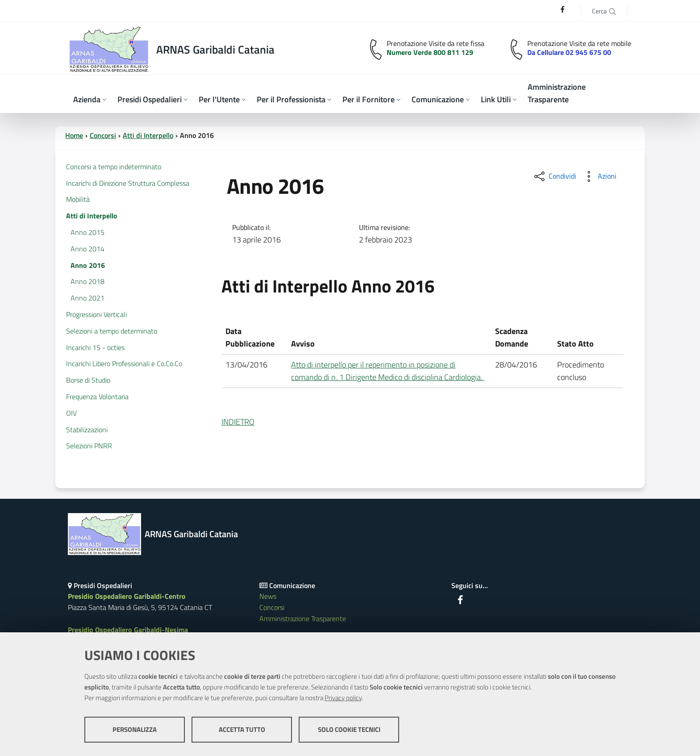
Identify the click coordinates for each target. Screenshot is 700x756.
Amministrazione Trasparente (303, 618)
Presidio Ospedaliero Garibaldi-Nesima (128, 630)
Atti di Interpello (148, 135)
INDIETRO (238, 422)
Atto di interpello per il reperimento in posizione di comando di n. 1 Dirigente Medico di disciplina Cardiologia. (388, 371)
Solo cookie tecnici (349, 729)
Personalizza (135, 729)
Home (74, 135)
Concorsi (103, 135)
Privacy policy (343, 698)
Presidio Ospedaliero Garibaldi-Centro (127, 596)
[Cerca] (604, 10)
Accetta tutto (242, 729)
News (268, 596)
